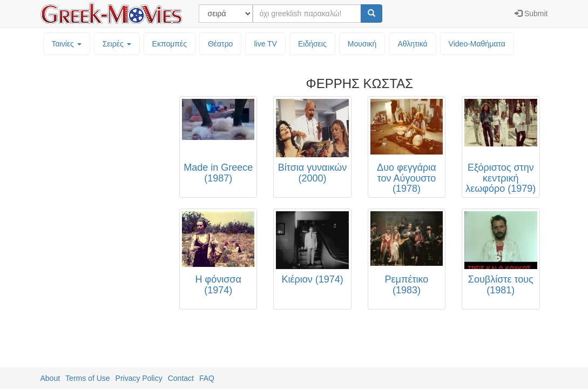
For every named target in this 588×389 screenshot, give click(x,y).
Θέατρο (221, 44)
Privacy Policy (139, 378)
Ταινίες (67, 44)
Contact (181, 378)
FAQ (207, 378)
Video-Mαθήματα (477, 44)
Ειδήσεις (312, 44)
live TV (265, 44)
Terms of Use (87, 378)
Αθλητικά (412, 44)
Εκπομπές (170, 44)
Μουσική (362, 44)
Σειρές (117, 44)
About (50, 378)
